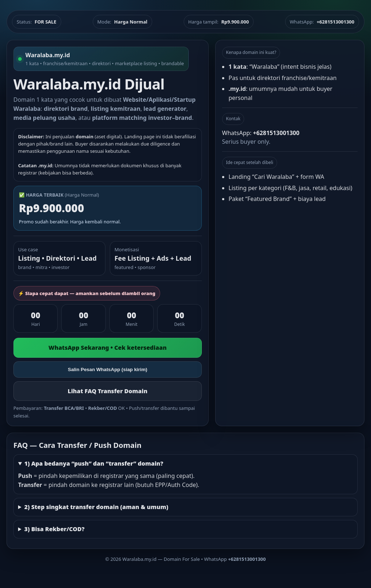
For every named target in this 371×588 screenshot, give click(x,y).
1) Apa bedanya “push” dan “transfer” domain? (94, 463)
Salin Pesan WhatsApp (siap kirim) (107, 369)
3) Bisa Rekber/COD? (54, 529)
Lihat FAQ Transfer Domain (108, 391)
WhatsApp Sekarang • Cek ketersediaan (108, 348)
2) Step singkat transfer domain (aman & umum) (96, 507)
